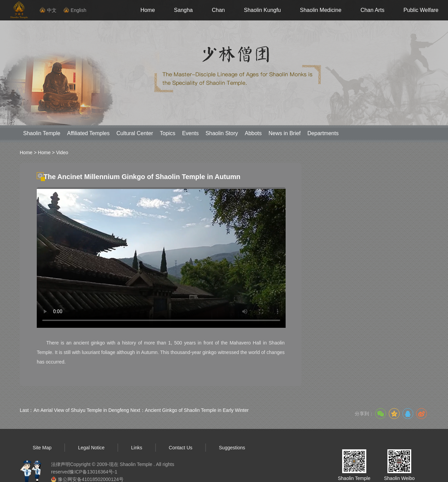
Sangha (183, 10)
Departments (323, 133)
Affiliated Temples (88, 133)
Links (137, 448)
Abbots (253, 133)
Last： (74, 410)
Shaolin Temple (42, 133)
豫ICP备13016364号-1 (93, 472)
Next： (190, 410)
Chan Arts (372, 10)
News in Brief (285, 133)
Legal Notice (91, 448)
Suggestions (232, 448)
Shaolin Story (222, 133)
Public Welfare (421, 10)
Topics (168, 133)
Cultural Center (135, 133)
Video (62, 152)
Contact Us (181, 448)
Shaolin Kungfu (262, 10)
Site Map (42, 448)
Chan (218, 10)
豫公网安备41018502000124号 (91, 479)
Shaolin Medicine (321, 10)
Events (190, 133)
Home (148, 10)
